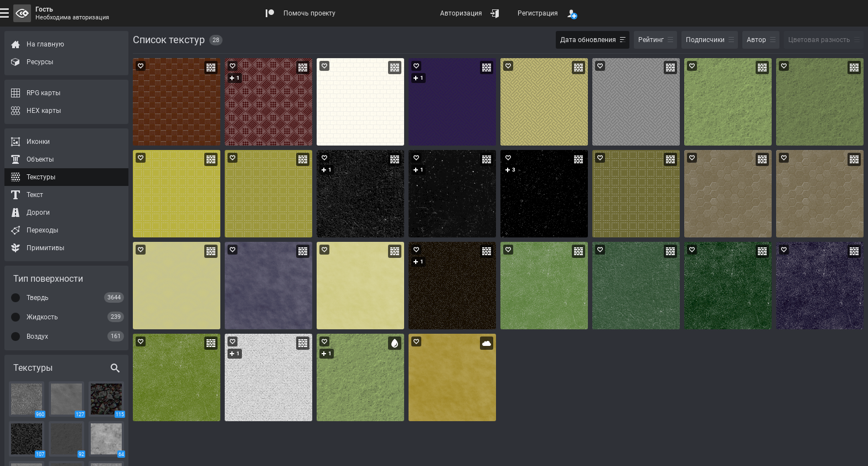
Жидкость (42, 317)
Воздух (37, 336)
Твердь (38, 298)
